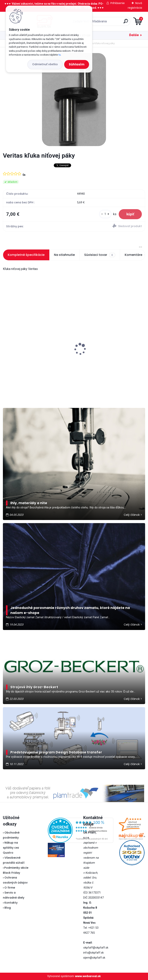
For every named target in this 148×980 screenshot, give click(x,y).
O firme (10, 888)
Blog (8, 908)
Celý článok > (133, 515)
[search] (120, 23)
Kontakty (11, 903)
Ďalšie (134, 35)
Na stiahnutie (64, 255)
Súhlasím (77, 64)
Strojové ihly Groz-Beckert (34, 687)
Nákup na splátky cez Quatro (11, 848)
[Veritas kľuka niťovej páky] (74, 100)
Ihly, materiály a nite (29, 503)
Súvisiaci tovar (100, 255)
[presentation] (6, 343)
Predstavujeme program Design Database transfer (56, 752)
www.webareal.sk (88, 976)
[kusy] (105, 214)
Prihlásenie (118, 3)
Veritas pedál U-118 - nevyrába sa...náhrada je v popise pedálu (29, 355)
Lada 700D (86, 349)
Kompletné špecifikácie (26, 255)
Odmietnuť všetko (45, 64)
